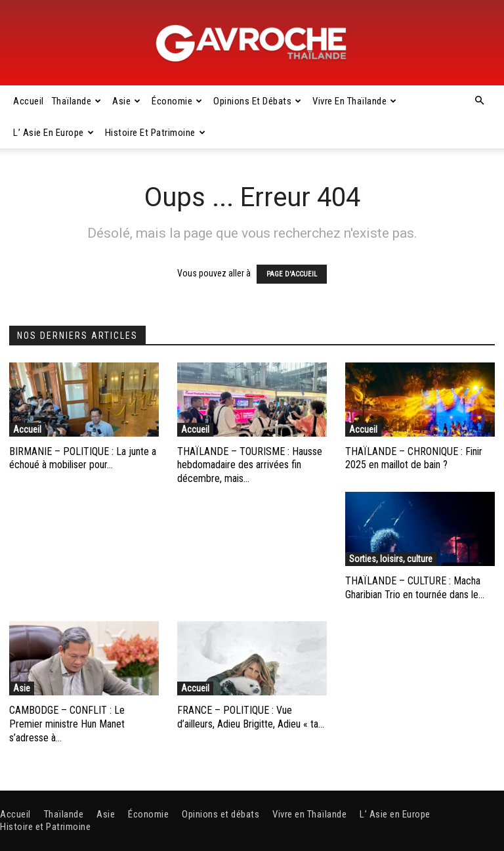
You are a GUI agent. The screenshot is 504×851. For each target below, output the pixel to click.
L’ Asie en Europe (53, 133)
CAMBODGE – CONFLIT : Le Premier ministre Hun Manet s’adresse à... (67, 724)
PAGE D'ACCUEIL (292, 274)
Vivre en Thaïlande (355, 101)
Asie (127, 101)
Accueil (29, 101)
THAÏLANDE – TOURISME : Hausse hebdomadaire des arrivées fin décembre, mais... (250, 465)
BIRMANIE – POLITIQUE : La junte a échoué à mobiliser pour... (83, 458)
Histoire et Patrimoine (156, 133)
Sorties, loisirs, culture (391, 559)
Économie (177, 101)
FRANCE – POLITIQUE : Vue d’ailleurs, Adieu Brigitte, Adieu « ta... (251, 717)
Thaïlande (77, 101)
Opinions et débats (258, 101)
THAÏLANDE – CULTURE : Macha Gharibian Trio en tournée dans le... (415, 588)
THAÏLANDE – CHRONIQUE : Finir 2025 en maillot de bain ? (414, 458)
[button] (479, 101)
